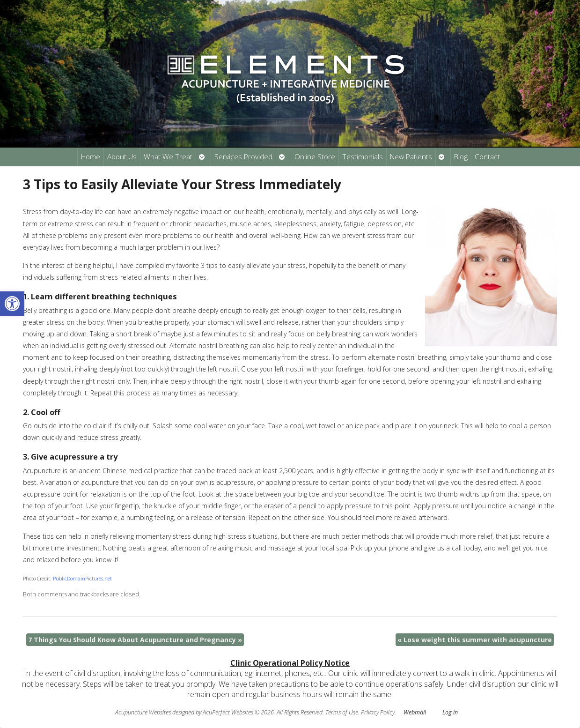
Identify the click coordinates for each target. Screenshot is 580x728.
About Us (122, 157)
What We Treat (168, 157)
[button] (12, 304)
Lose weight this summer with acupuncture (475, 640)
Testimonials (363, 157)
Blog (461, 157)
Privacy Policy (378, 712)
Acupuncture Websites (143, 712)
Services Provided (243, 157)
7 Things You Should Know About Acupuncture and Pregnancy (135, 640)
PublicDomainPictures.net (82, 579)
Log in (450, 712)
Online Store (315, 157)
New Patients (411, 157)
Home (91, 157)
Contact (487, 157)
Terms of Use (342, 712)
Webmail (415, 712)
